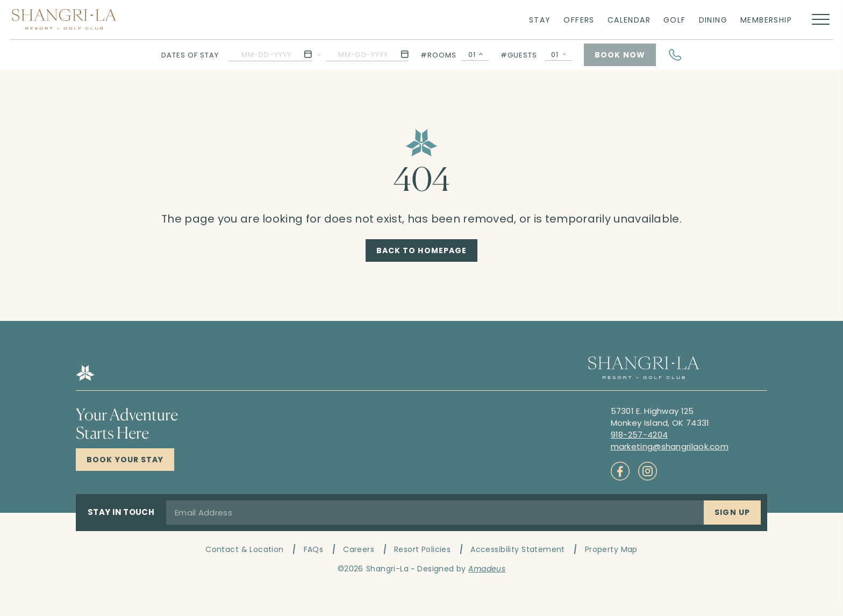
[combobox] (475, 55)
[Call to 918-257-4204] (640, 435)
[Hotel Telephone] (675, 55)
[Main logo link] (64, 19)
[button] (270, 55)
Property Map (611, 549)
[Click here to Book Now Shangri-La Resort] (125, 460)
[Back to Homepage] (422, 250)
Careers (359, 549)
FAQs (314, 549)
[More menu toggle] (821, 20)
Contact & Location (245, 549)
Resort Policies (422, 549)
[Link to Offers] (579, 19)
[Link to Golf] (675, 19)
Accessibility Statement (518, 549)
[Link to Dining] (713, 19)
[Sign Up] (732, 513)
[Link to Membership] (766, 19)
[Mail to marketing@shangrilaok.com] (670, 446)
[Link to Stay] (540, 19)
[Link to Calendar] (629, 19)
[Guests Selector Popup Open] (558, 55)
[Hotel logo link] (85, 378)
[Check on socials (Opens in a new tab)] (620, 471)
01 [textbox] (472, 55)
